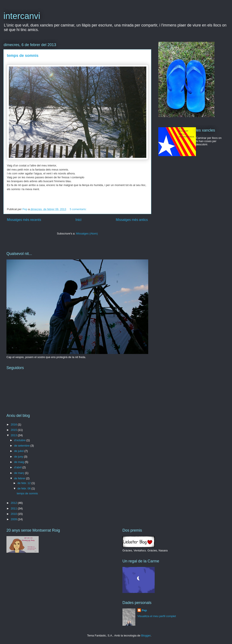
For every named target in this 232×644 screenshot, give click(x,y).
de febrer (20, 478)
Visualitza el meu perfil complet (157, 616)
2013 (14, 435)
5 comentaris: (79, 209)
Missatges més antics (132, 220)
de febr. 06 (24, 488)
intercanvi (22, 16)
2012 (14, 503)
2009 (14, 519)
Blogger (146, 635)
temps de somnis (23, 56)
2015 (14, 430)
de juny (19, 457)
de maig (20, 462)
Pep (144, 610)
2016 (14, 424)
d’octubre (20, 440)
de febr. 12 (24, 483)
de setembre (22, 446)
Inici (78, 220)
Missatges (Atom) (87, 234)
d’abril (18, 467)
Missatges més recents (24, 220)
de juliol (19, 451)
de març (20, 473)
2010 (14, 514)
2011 (14, 508)
